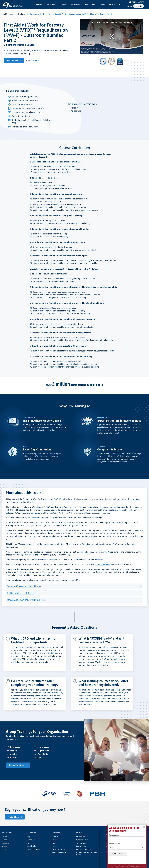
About (95, 5)
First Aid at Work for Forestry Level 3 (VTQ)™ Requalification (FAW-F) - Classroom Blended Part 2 (71, 14)
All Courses (8, 14)
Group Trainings (17, 765)
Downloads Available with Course (26, 600)
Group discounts (32, 60)
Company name (115, 835)
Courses (38, 5)
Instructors (75, 5)
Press (53, 843)
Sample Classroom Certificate (24, 586)
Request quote (118, 854)
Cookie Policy (81, 846)
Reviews (54, 840)
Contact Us (31, 840)
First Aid (22, 14)
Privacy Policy (81, 836)
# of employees (115, 844)
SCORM (126, 650)
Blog (103, 5)
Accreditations (32, 846)
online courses (120, 659)
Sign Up (130, 6)
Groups (4, 840)
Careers (54, 846)
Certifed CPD (50, 653)
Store (86, 5)
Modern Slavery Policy (84, 849)
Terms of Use (81, 843)
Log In (4, 849)
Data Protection (82, 840)
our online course (102, 564)
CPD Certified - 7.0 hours (21, 593)
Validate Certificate (34, 849)
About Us (55, 836)
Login (138, 6)
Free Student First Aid (59, 852)
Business (63, 5)
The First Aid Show (58, 849)
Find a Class (51, 5)
